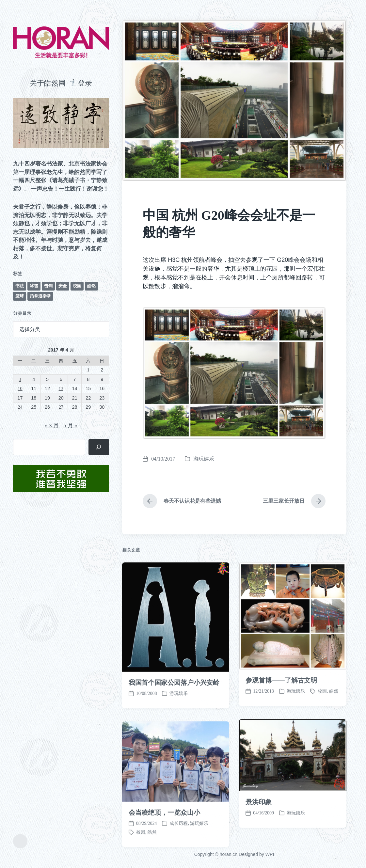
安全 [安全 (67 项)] (63, 286)
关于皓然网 (48, 83)
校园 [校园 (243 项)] (77, 286)
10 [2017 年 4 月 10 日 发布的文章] (20, 388)
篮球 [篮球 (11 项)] (20, 296)
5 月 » (70, 426)
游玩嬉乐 (204, 459)
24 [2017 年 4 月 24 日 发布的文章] (20, 407)
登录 (85, 83)
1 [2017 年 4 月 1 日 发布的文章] (88, 370)
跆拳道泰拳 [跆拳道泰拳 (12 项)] (40, 296)
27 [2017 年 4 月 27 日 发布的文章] (61, 407)
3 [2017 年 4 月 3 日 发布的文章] (20, 379)
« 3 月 (52, 426)
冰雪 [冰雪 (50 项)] (34, 286)
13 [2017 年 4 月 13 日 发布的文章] (61, 388)
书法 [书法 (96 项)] (20, 286)
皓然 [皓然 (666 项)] (91, 286)
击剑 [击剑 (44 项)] (48, 286)
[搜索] (99, 447)
